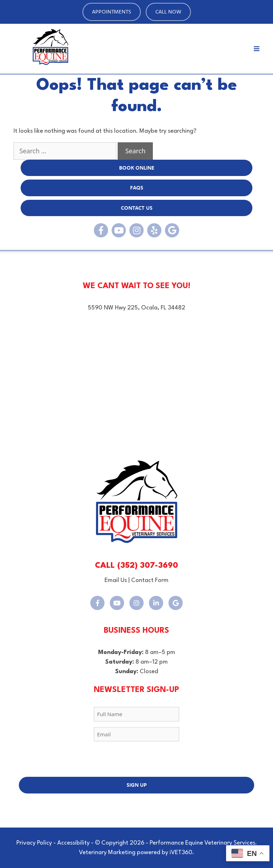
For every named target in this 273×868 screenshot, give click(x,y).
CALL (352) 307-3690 (136, 566)
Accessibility (73, 843)
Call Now (168, 12)
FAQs (137, 188)
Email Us (116, 580)
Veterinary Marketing (107, 853)
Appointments (112, 12)
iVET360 (181, 853)
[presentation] (136, 761)
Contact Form (150, 580)
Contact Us (137, 208)
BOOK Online (137, 168)
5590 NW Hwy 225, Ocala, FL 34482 (136, 308)
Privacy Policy (34, 843)
